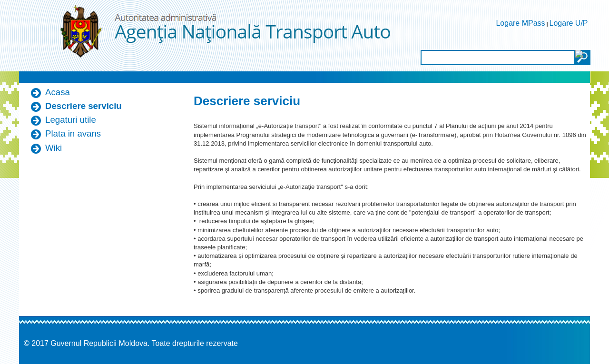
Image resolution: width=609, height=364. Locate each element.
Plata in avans (73, 133)
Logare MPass (520, 23)
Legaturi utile (71, 120)
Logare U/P (569, 23)
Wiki (54, 148)
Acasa (58, 92)
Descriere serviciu (83, 106)
